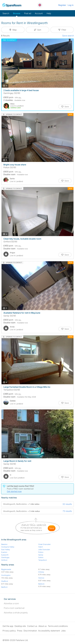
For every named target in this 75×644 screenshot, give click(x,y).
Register (62, 5)
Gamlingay (5, 557)
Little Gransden (44, 549)
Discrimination (30, 631)
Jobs (63, 631)
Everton (4, 552)
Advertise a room (11, 603)
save (52, 528)
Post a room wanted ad (14, 608)
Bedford (4, 587)
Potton (41, 552)
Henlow (41, 578)
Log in (71, 5)
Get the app (8, 626)
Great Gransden (45, 544)
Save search (68, 36)
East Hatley (6, 549)
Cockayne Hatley (8, 547)
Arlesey (41, 572)
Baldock (41, 584)
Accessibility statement (49, 631)
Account (39, 13)
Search (6, 13)
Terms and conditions (58, 626)
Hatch (41, 547)
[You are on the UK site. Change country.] (40, 5)
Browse (17, 13)
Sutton (41, 557)
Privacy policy (9, 631)
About (43, 626)
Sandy (41, 555)
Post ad (28, 13)
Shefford (5, 581)
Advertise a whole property (16, 613)
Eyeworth (5, 555)
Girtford (4, 560)
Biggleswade (6, 569)
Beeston (4, 544)
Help (49, 13)
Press (20, 631)
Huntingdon (6, 575)
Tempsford (42, 560)
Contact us (32, 626)
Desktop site (20, 626)
